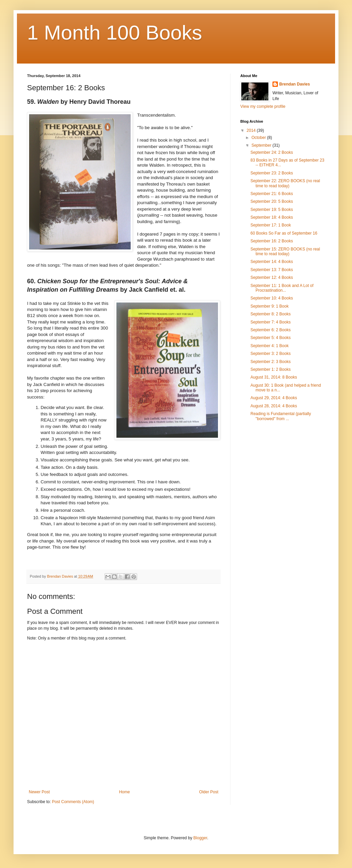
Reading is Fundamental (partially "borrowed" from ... (281, 416)
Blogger (200, 838)
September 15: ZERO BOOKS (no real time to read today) (285, 251)
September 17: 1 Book (271, 225)
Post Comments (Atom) (73, 802)
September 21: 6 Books (272, 194)
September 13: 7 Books (272, 270)
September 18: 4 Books (272, 217)
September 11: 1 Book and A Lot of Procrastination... (282, 288)
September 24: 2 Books (272, 152)
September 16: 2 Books (272, 241)
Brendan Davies (295, 84)
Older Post (209, 792)
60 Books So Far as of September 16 (284, 233)
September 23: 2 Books (272, 173)
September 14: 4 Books (272, 262)
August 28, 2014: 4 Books (274, 406)
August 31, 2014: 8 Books (274, 377)
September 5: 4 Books (271, 338)
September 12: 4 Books (272, 278)
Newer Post (39, 792)
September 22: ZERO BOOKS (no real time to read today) (285, 183)
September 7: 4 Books (271, 322)
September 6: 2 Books (271, 330)
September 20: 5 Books (272, 201)
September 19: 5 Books (272, 210)
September (262, 145)
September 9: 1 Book (270, 306)
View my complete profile (263, 106)
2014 (252, 130)
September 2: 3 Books (271, 362)
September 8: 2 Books (271, 314)
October (259, 138)
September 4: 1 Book (270, 346)
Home (125, 792)
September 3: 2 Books (271, 354)
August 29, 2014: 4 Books (274, 398)
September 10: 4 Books (272, 298)
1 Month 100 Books (115, 33)
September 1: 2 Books (271, 369)
